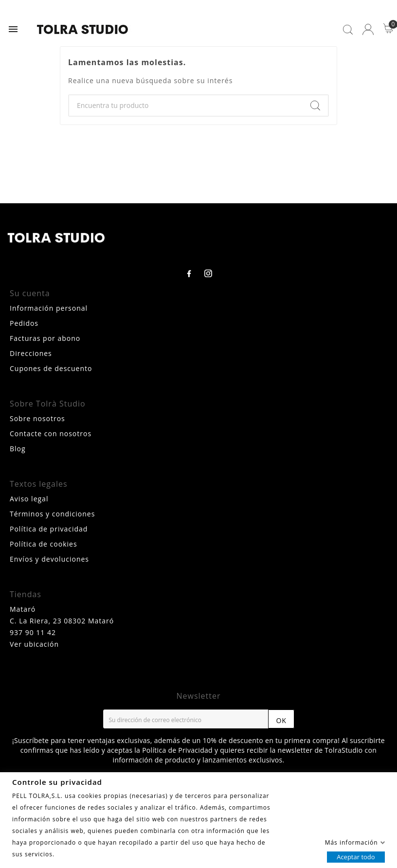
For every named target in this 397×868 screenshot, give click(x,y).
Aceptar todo (356, 856)
